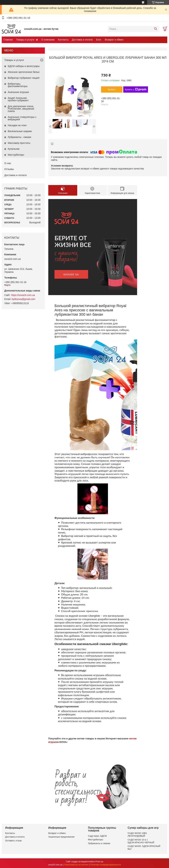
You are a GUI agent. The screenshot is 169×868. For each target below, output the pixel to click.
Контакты (63, 40)
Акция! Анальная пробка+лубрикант (18, 99)
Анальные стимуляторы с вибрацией (22, 118)
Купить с (136, 89)
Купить (112, 89)
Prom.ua (99, 862)
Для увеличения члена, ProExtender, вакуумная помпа (21, 109)
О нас (8, 163)
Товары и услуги (25, 40)
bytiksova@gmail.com (23, 299)
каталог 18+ (71, 274)
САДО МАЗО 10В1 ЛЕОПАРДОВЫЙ (137, 835)
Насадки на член (17, 125)
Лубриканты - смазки (19, 137)
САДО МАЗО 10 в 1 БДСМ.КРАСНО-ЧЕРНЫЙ (141, 841)
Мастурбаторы (16, 155)
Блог (99, 40)
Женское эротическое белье (24, 72)
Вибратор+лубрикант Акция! (24, 78)
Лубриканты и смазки (99, 843)
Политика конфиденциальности (106, 865)
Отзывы (9, 169)
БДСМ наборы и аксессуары (24, 66)
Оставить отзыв (13, 841)
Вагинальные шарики (20, 131)
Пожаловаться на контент (76, 865)
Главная (8, 40)
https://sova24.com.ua (23, 295)
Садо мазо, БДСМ (97, 836)
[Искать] (155, 29)
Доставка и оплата (82, 40)
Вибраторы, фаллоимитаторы (18, 85)
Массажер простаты (19, 143)
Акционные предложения (61, 837)
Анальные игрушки (18, 92)
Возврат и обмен (114, 40)
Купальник (14, 149)
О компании (48, 40)
